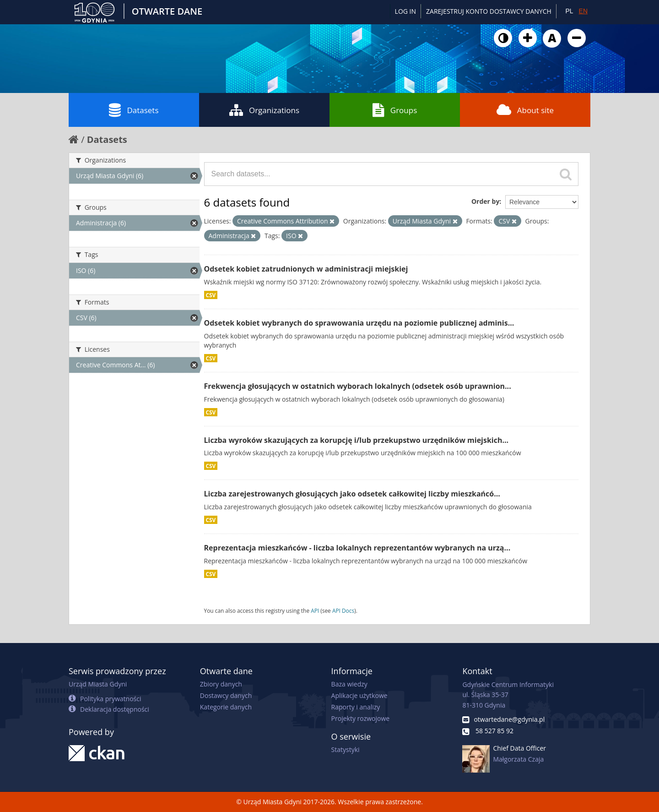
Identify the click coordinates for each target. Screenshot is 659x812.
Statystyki (346, 749)
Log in (405, 11)
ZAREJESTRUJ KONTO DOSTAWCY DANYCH (489, 11)
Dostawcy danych (226, 695)
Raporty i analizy (356, 707)
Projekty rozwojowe (361, 718)
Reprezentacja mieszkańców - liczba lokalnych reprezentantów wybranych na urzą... (357, 548)
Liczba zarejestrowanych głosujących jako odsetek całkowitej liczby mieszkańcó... (352, 494)
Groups (395, 110)
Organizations (264, 110)
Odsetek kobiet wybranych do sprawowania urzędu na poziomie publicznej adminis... (359, 323)
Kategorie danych (226, 707)
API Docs (343, 610)
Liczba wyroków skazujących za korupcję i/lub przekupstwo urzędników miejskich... (357, 440)
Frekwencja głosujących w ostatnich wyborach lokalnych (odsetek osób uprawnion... (358, 386)
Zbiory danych (221, 684)
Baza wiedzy (349, 684)
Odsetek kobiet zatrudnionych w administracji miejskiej (306, 269)
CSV (211, 295)
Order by (485, 201)
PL (569, 11)
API (315, 610)
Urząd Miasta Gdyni (98, 684)
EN (583, 11)
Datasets (134, 110)
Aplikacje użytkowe (359, 695)
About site (525, 110)
